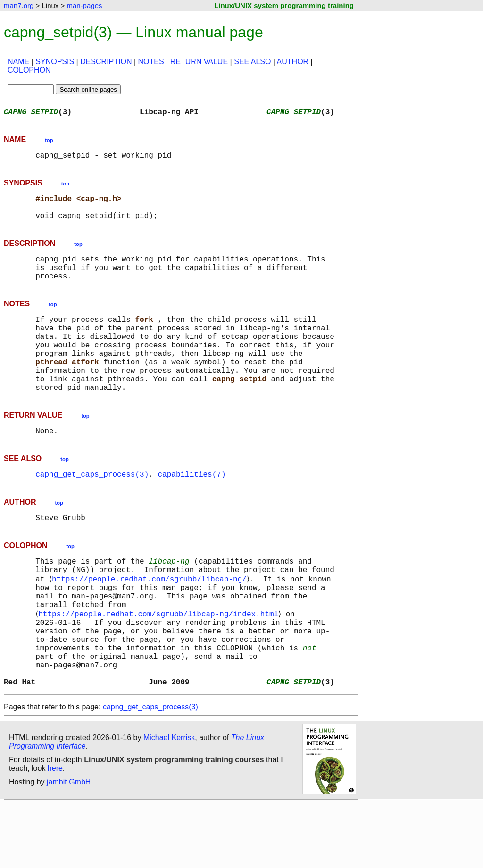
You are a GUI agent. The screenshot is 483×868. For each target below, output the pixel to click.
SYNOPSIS (55, 62)
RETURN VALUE (199, 62)
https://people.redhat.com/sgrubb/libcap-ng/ (151, 621)
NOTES (151, 62)
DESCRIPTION (106, 62)
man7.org (19, 5)
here (55, 832)
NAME (18, 62)
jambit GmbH (69, 846)
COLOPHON (29, 70)
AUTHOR (293, 62)
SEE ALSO (252, 62)
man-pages (84, 5)
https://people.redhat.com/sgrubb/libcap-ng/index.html (160, 663)
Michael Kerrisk (169, 802)
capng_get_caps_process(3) (92, 510)
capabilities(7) (192, 510)
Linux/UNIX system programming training (284, 5)
